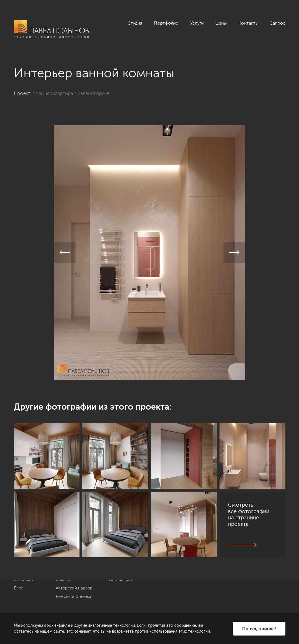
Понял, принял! (259, 629)
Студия (135, 23)
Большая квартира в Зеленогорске (71, 93)
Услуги (197, 23)
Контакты (249, 23)
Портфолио (166, 23)
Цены (221, 23)
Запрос (278, 23)
